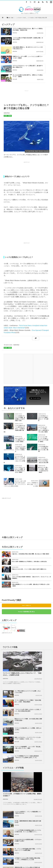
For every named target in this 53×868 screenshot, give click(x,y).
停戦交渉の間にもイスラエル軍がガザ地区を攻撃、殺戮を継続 (19, 735)
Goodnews (31, 53)
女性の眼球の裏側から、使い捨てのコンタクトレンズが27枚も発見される (18, 40)
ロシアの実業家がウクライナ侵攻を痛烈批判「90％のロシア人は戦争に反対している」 (45, 673)
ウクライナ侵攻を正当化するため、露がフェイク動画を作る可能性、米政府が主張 (18, 32)
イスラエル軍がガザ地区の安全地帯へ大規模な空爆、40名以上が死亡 (46, 31)
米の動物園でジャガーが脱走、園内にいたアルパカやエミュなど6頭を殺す (30, 776)
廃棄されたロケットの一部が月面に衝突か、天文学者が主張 (26, 784)
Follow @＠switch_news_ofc (38, 805)
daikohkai (42, 36)
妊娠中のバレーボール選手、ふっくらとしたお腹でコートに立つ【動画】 (46, 40)
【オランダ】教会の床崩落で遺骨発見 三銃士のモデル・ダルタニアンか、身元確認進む (31, 550)
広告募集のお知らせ (34, 860)
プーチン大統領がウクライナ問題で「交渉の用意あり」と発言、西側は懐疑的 (45, 636)
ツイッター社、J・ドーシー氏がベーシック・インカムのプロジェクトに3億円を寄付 (31, 754)
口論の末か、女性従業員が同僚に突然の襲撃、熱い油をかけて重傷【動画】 (31, 526)
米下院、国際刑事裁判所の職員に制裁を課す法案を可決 (45, 698)
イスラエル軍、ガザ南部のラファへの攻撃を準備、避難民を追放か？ (13, 704)
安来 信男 (42, 55)
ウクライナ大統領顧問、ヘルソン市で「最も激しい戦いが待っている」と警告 (19, 673)
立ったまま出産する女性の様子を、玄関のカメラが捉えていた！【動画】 (46, 49)
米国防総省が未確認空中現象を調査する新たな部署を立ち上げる (27, 769)
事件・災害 (3, 43)
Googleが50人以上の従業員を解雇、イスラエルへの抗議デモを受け (45, 716)
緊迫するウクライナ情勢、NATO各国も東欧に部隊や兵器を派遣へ (45, 654)
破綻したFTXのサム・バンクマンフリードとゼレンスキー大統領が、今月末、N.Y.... (45, 664)
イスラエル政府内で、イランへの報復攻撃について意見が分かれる (45, 688)
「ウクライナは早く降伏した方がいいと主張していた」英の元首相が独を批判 (45, 645)
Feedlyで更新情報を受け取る (26, 584)
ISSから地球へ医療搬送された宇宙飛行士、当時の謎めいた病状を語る (29, 534)
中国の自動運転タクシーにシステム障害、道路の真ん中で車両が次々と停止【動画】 (31, 557)
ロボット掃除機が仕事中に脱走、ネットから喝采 (33, 457)
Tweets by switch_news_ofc (26, 801)
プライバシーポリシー (33, 859)
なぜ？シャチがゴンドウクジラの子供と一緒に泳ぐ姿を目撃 (43, 433)
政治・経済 (3, 34)
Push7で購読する (26, 578)
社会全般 (30, 34)
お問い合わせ (44, 859)
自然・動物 (8, 88)
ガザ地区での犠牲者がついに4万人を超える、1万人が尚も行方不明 (45, 735)
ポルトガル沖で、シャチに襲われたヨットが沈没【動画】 (20, 412)
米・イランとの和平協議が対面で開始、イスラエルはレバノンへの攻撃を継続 (19, 726)
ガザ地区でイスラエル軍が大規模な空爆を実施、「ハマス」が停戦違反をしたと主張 (45, 726)
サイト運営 (21, 859)
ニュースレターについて (20, 860)
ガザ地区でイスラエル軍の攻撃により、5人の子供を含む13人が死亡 (28, 761)
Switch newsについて (10, 859)
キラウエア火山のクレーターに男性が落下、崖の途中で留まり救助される (18, 49)
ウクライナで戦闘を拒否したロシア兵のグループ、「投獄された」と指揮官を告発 (13, 642)
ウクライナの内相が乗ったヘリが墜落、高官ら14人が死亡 (19, 663)
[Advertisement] (27, 69)
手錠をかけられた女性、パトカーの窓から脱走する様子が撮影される (29, 541)
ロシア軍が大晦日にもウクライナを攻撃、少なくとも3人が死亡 (45, 626)
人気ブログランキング (7, 605)
